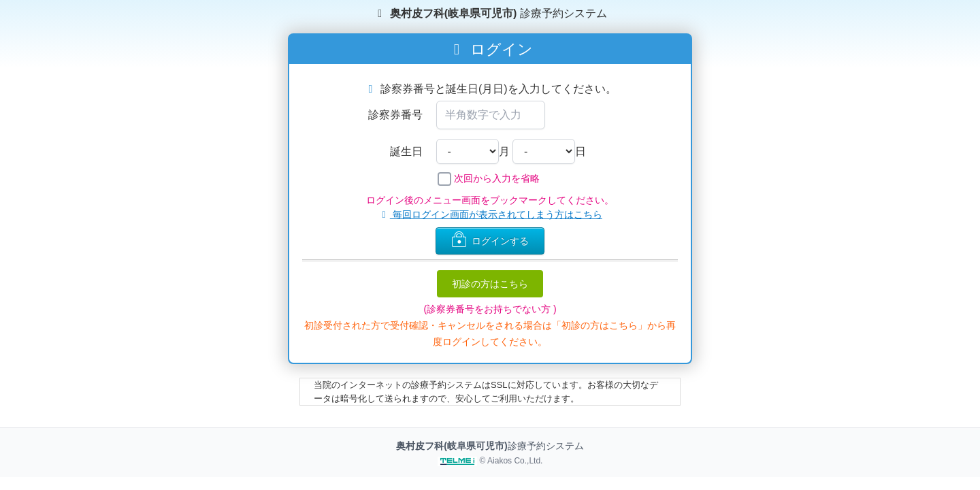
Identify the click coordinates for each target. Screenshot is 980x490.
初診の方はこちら (490, 284)
